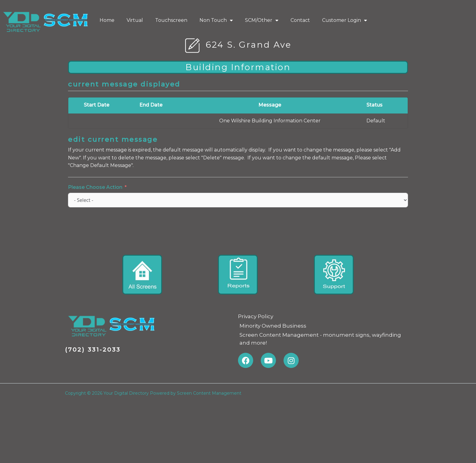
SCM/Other (262, 20)
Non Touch (216, 20)
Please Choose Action (95, 187)
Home (107, 20)
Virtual (135, 20)
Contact (300, 20)
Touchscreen (171, 20)
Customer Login (345, 20)
